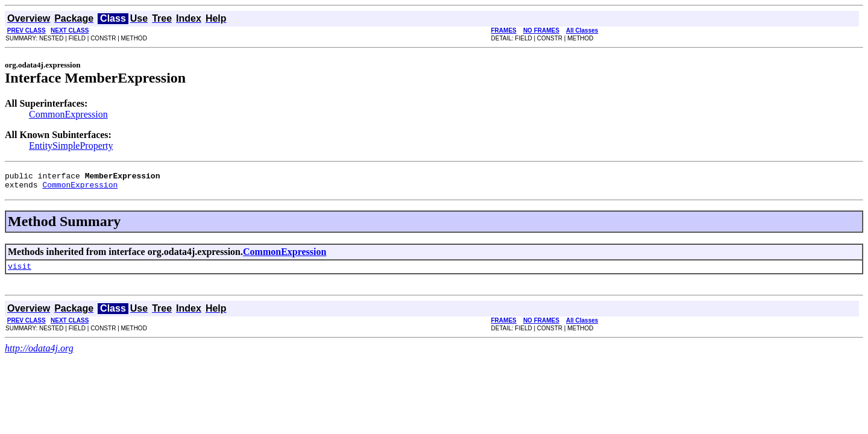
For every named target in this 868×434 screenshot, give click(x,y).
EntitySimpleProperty (71, 146)
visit (20, 271)
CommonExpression (68, 114)
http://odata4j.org (39, 354)
